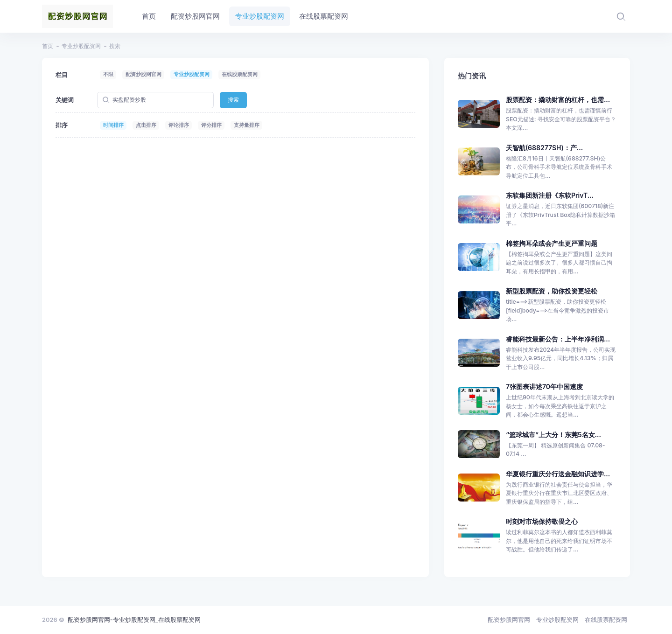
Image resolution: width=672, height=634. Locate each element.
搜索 (233, 100)
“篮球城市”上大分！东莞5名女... (553, 435)
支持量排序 (247, 125)
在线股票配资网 (240, 74)
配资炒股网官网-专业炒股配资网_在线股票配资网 (134, 620)
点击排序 (146, 125)
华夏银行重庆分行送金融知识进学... (558, 474)
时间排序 (113, 125)
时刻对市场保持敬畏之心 (542, 521)
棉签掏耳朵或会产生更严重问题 (552, 243)
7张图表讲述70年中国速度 (544, 387)
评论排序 (179, 125)
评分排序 (211, 125)
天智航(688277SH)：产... (544, 148)
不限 (108, 74)
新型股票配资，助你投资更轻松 (552, 291)
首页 (48, 46)
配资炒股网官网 (143, 74)
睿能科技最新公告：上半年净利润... (558, 339)
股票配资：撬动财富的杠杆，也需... (558, 100)
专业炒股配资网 (81, 46)
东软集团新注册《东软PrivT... (550, 195)
